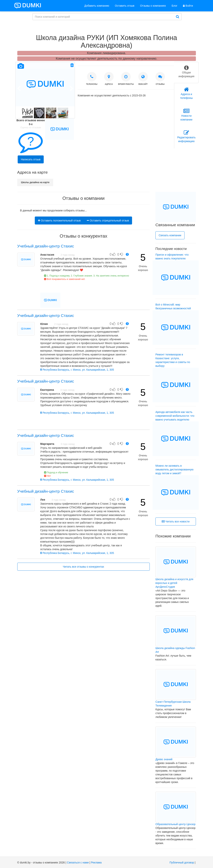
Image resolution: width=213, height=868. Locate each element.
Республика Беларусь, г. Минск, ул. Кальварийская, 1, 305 (77, 370)
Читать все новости (176, 521)
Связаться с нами (78, 862)
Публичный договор (182, 862)
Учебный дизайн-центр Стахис (46, 246)
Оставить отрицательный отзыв (108, 221)
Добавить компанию (97, 6)
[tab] (186, 72)
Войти (188, 6)
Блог (174, 6)
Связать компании (170, 235)
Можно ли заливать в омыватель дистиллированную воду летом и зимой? (174, 469)
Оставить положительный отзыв (59, 221)
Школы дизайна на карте (35, 182)
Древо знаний (164, 759)
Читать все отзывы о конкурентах (84, 567)
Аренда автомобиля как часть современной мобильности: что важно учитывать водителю (175, 416)
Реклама (96, 862)
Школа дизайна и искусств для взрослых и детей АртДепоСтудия (174, 583)
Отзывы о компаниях (153, 6)
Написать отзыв (31, 159)
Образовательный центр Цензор (175, 824)
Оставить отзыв (125, 6)
